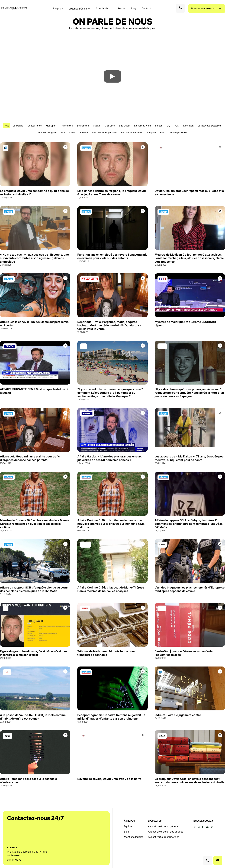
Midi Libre (110, 126)
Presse (121, 8)
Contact (146, 8)
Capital (97, 126)
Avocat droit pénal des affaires (166, 832)
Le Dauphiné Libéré (131, 133)
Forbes (159, 126)
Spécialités (102, 9)
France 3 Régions (48, 133)
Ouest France (35, 126)
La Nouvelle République (105, 133)
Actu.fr (72, 133)
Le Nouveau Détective (209, 126)
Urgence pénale (78, 9)
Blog (134, 8)
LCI (63, 133)
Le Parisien (83, 126)
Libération (189, 126)
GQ (168, 126)
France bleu (67, 126)
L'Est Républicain (178, 133)
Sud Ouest (125, 126)
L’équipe (58, 8)
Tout (6, 126)
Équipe (128, 826)
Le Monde (18, 126)
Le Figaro (151, 133)
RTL (162, 133)
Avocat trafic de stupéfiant (163, 837)
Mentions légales (134, 837)
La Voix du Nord (143, 126)
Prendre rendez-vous (204, 8)
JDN (177, 126)
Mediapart (51, 126)
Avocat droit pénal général (163, 826)
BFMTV (84, 133)
